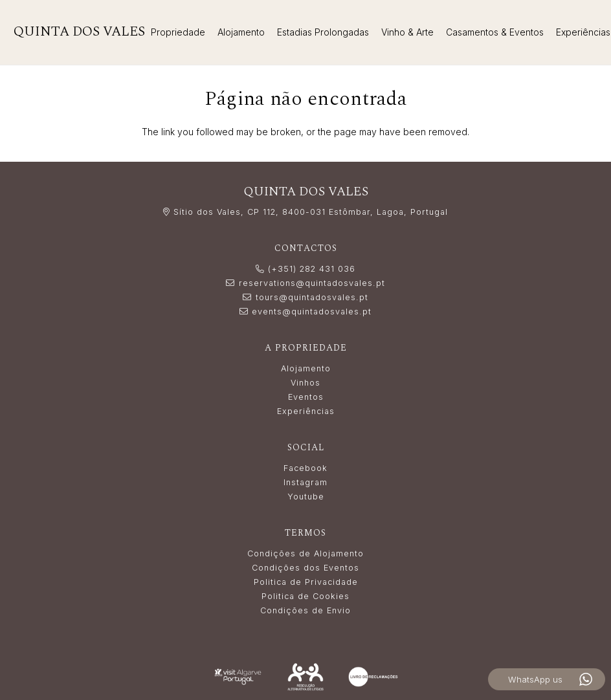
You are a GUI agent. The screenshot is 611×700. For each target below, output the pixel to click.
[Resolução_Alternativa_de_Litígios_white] (306, 677)
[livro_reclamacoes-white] (373, 677)
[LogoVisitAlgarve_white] (238, 677)
